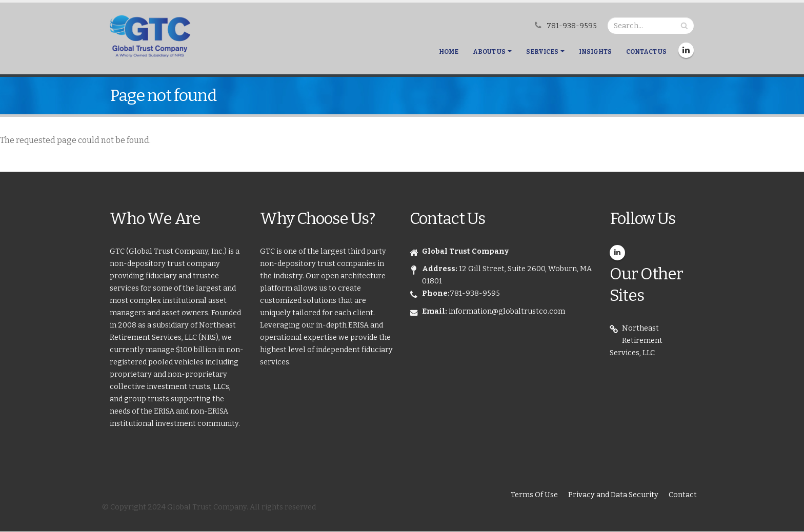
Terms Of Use (534, 495)
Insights (595, 52)
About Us (489, 52)
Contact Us (646, 52)
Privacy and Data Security (613, 495)
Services (542, 52)
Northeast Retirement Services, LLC (636, 341)
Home (449, 52)
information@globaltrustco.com (507, 311)
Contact (683, 495)
